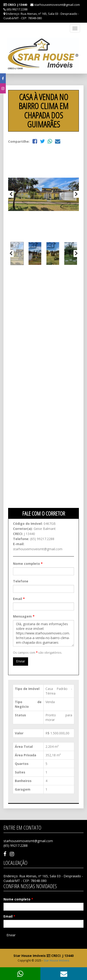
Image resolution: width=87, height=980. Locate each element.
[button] (64, 974)
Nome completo (28, 564)
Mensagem (24, 616)
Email (19, 599)
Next (76, 194)
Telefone (21, 581)
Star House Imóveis (56, 960)
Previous (11, 194)
